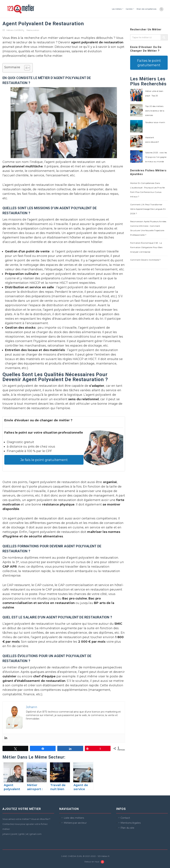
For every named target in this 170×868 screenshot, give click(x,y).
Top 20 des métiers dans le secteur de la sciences (155, 111)
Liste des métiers (74, 818)
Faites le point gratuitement (149, 63)
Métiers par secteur (75, 823)
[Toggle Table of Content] (25, 68)
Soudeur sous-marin (155, 122)
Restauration (33, 30)
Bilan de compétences (147, 9)
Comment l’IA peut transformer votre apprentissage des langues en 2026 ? (148, 209)
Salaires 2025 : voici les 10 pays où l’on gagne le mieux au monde (156, 157)
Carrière (129, 9)
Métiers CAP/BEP (15, 30)
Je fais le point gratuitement (44, 460)
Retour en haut (94, 862)
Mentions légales (131, 823)
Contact (125, 818)
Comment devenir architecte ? (145, 260)
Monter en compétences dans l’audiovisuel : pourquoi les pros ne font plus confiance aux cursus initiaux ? (147, 190)
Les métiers (117, 9)
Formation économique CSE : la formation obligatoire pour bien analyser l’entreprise (146, 247)
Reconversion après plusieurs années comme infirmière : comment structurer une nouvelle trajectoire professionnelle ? (148, 228)
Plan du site (127, 828)
